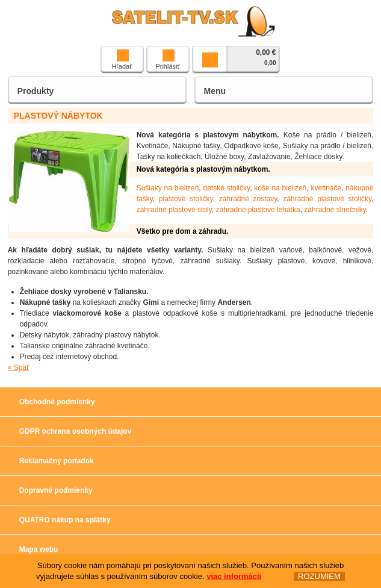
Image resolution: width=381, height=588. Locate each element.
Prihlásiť (167, 60)
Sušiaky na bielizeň (168, 188)
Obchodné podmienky (57, 402)
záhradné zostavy (248, 199)
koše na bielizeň (280, 188)
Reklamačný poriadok (57, 461)
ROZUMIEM (319, 576)
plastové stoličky (186, 199)
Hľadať (122, 60)
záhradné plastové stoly (174, 210)
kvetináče (326, 188)
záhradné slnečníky (335, 210)
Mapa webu (39, 549)
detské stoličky (227, 188)
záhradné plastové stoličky (327, 199)
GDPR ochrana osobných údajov (76, 431)
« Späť (19, 367)
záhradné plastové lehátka (258, 210)
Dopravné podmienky (56, 490)
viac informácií (234, 576)
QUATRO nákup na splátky (65, 520)
